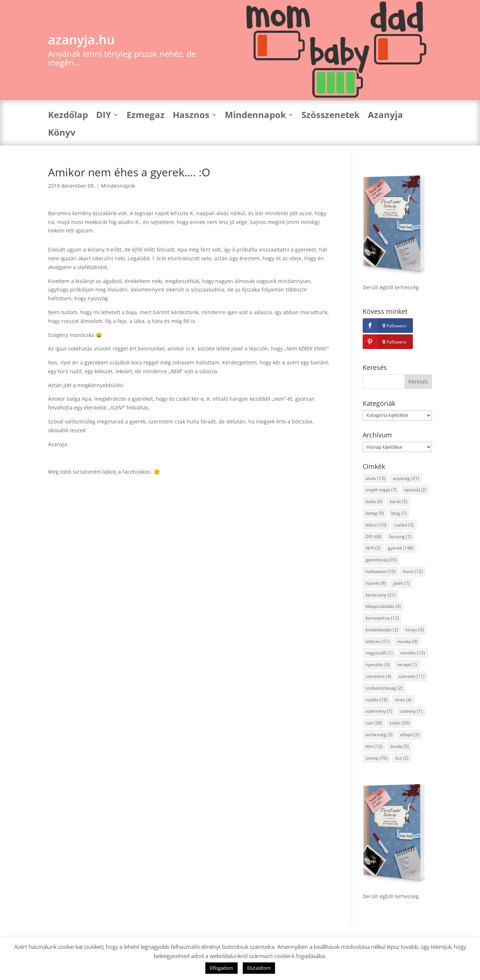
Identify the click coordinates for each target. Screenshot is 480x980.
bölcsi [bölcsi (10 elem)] (376, 525)
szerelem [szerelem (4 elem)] (378, 676)
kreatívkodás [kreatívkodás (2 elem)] (382, 630)
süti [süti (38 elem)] (374, 723)
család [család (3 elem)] (404, 525)
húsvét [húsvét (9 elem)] (376, 583)
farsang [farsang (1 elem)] (400, 537)
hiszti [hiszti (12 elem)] (413, 571)
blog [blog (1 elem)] (399, 513)
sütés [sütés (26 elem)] (400, 723)
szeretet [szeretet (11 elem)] (412, 676)
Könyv (62, 134)
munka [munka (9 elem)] (407, 641)
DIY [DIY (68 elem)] (374, 537)
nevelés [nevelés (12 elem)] (413, 653)
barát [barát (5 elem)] (399, 501)
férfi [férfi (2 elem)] (373, 548)
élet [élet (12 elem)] (374, 746)
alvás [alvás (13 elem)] (375, 478)
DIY (104, 116)
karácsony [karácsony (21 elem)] (381, 595)
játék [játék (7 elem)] (401, 583)
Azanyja (385, 116)
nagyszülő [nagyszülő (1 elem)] (379, 653)
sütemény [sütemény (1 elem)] (379, 711)
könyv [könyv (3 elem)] (415, 630)
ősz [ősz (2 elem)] (402, 758)
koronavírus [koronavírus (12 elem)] (382, 618)
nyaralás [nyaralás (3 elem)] (378, 665)
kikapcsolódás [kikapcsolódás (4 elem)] (383, 606)
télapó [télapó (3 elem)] (410, 735)
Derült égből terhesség (391, 287)
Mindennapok (255, 116)
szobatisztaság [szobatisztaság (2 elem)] (384, 688)
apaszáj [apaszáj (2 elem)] (415, 490)
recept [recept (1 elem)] (407, 665)
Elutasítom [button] (259, 968)
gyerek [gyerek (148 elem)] (401, 548)
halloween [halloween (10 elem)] (381, 571)
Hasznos (191, 116)
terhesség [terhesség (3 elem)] (379, 735)
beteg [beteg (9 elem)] (375, 513)
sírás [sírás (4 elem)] (403, 700)
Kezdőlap (68, 116)
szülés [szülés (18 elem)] (377, 700)
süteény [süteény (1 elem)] (411, 711)
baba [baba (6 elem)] (374, 501)
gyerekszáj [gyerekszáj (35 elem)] (381, 560)
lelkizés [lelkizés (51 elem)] (378, 641)
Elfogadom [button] (221, 968)
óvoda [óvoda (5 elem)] (399, 746)
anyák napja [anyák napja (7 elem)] (381, 490)
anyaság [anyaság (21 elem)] (406, 478)
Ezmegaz (146, 116)
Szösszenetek (331, 116)
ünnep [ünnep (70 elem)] (377, 758)
